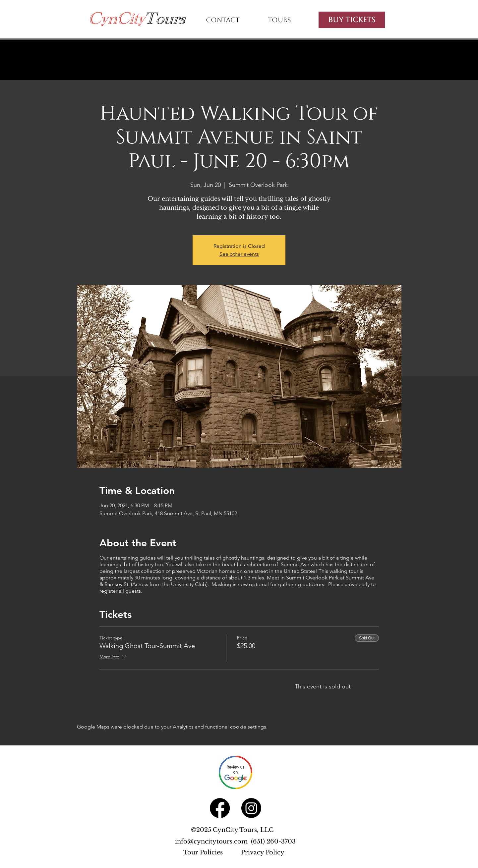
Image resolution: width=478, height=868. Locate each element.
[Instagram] (251, 808)
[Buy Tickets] (352, 20)
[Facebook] (220, 808)
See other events (239, 254)
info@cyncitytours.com (213, 841)
